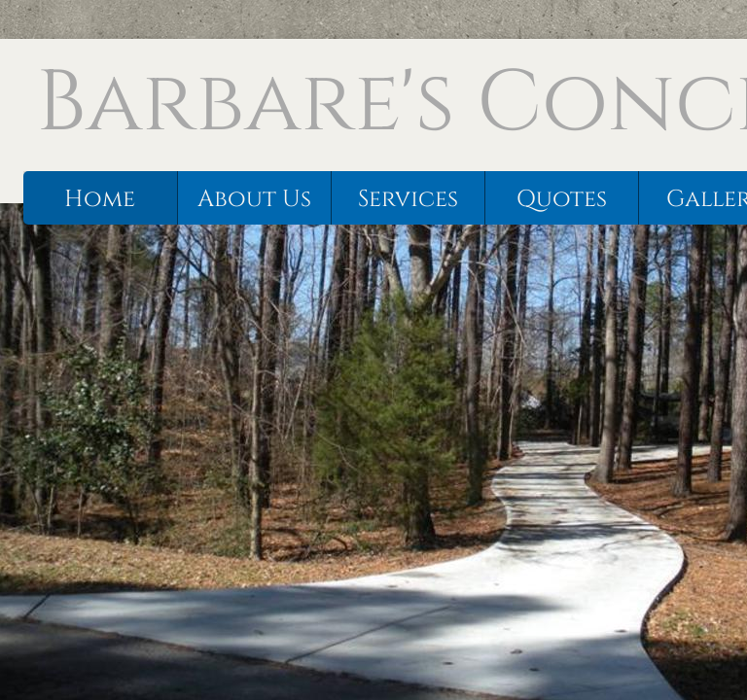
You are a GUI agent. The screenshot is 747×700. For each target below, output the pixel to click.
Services (408, 199)
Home (100, 199)
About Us (254, 199)
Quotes (562, 199)
